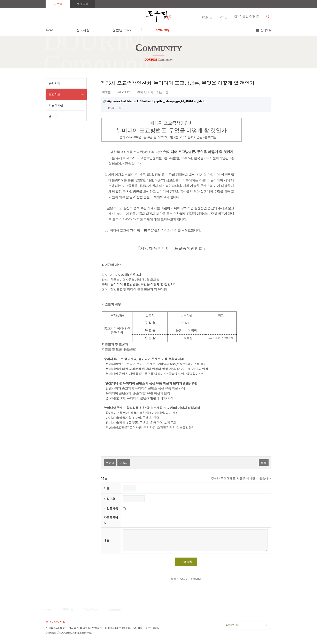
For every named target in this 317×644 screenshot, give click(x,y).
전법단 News (91, 610)
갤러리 (53, 116)
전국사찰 (68, 610)
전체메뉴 (266, 30)
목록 (264, 463)
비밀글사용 (111, 509)
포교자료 (54, 94)
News (48, 610)
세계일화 (83, 4)
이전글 (110, 463)
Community (115, 610)
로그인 (223, 17)
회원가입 (207, 17)
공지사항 (54, 83)
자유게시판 (56, 105)
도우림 (58, 4)
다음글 (124, 463)
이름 (107, 488)
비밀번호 (109, 499)
